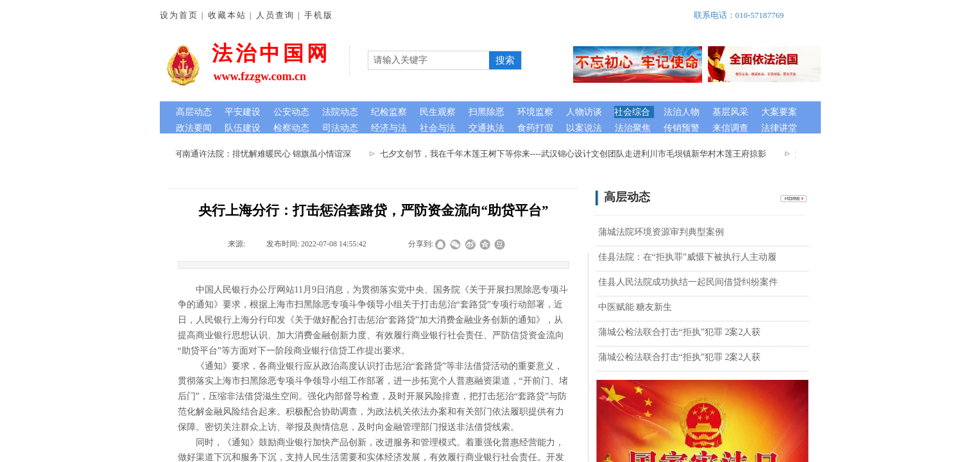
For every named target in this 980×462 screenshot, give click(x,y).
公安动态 (291, 112)
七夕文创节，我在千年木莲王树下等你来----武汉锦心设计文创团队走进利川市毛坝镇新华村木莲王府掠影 (575, 154)
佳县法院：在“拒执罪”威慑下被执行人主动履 (687, 257)
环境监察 (535, 112)
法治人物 (682, 112)
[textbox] (429, 60)
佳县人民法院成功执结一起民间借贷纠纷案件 (688, 282)
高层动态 (194, 112)
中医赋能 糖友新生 (635, 307)
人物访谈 (584, 112)
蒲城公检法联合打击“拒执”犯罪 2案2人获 (680, 332)
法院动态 (340, 112)
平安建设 (243, 112)
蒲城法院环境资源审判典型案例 (661, 232)
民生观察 (438, 112)
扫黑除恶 (486, 112)
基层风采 (730, 112)
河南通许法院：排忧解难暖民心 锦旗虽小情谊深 (264, 154)
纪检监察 (389, 112)
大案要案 (779, 112)
